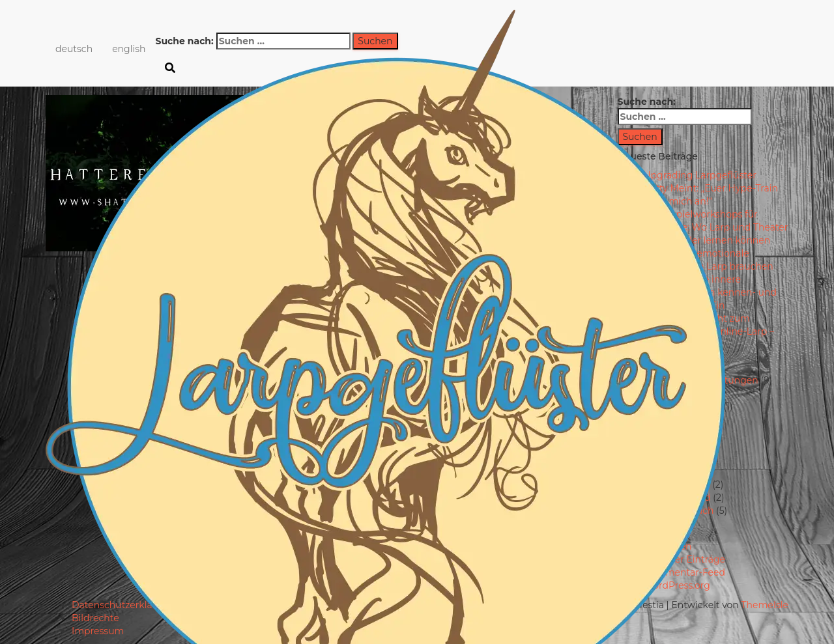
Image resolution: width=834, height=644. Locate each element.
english (129, 49)
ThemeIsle (765, 605)
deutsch (74, 49)
